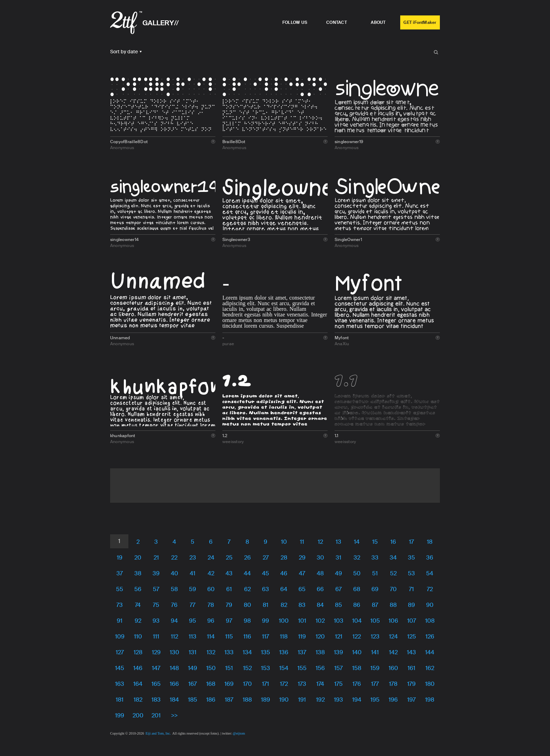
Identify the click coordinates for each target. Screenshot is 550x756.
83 (302, 605)
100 (284, 621)
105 (375, 621)
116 (247, 637)
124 (393, 637)
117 (266, 637)
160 (393, 668)
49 (338, 573)
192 (320, 700)
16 (393, 542)
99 (266, 621)
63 (266, 589)
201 (156, 715)
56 (138, 589)
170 (247, 684)
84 (320, 605)
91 (120, 621)
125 (412, 637)
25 (229, 558)
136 (284, 652)
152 (247, 668)
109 (120, 637)
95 (193, 621)
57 (156, 589)
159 (375, 668)
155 (302, 668)
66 (320, 589)
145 (120, 668)
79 (229, 605)
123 (375, 637)
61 (229, 589)
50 (357, 573)
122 (357, 637)
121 (339, 637)
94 (174, 621)
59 (193, 589)
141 (375, 652)
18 (430, 542)
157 (338, 668)
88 (393, 605)
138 (320, 652)
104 (357, 621)
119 (302, 637)
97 (229, 621)
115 (229, 637)
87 (375, 605)
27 (266, 558)
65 (302, 589)
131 (193, 652)
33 (375, 558)
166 (174, 684)
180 (430, 684)
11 (302, 542)
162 (430, 668)
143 (411, 652)
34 (393, 558)
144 (430, 652)
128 (138, 652)
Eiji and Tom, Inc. (158, 733)
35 (411, 558)
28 (284, 558)
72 (430, 589)
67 (338, 589)
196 (393, 700)
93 (156, 621)
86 (357, 605)
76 (174, 605)
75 (156, 605)
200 (138, 715)
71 (411, 589)
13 (338, 542)
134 (247, 652)
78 (211, 605)
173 (302, 684)
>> (175, 715)
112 (175, 637)
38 (138, 573)
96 (211, 621)
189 (266, 700)
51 (375, 573)
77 (193, 605)
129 (156, 652)
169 (229, 684)
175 (338, 684)
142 (393, 652)
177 (375, 684)
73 (120, 605)
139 (338, 652)
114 (211, 637)
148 (174, 668)
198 (430, 700)
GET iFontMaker (420, 22)
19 (120, 558)
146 (138, 668)
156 (320, 668)
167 (193, 684)
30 (320, 558)
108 (430, 621)
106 (393, 621)
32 (357, 558)
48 (320, 573)
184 (174, 700)
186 (211, 700)
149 (193, 668)
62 (247, 589)
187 (229, 700)
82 (284, 605)
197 (411, 700)
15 (375, 542)
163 (120, 684)
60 (211, 589)
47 (302, 573)
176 (357, 684)
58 (174, 589)
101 (302, 621)
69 (375, 589)
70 (393, 589)
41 (193, 573)
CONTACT (337, 22)
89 (411, 605)
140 (357, 652)
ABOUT (378, 22)
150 (211, 668)
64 (284, 589)
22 (174, 558)
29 (302, 558)
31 (338, 558)
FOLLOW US (295, 22)
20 (138, 558)
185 (193, 700)
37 (120, 573)
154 (284, 668)
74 (138, 605)
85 (338, 605)
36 (430, 558)
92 (138, 621)
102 (320, 621)
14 (357, 542)
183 (156, 700)
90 (430, 605)
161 (411, 668)
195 (375, 700)
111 (156, 637)
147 (156, 668)
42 (211, 573)
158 (357, 668)
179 (411, 684)
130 (175, 652)
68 (357, 589)
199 (120, 715)
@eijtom (239, 733)
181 (120, 700)
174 (320, 684)
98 (247, 621)
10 (284, 542)
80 (247, 605)
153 (266, 668)
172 (284, 684)
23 (193, 558)
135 (266, 652)
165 (156, 684)
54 (430, 573)
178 (393, 684)
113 (193, 637)
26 (247, 558)
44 (247, 573)
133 (229, 652)
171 (266, 684)
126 (430, 637)
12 (320, 542)
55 (120, 589)
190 (284, 700)
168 (211, 684)
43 (229, 573)
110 (138, 637)
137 (302, 652)
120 (320, 637)
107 (412, 621)
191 (302, 700)
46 (284, 573)
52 (393, 573)
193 (338, 700)
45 (266, 573)
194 (357, 700)
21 (156, 558)
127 (120, 652)
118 (284, 637)
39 (156, 573)
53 (411, 573)
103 (339, 621)
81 (266, 605)
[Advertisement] (275, 484)
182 (138, 700)
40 (175, 573)
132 (211, 652)
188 (247, 700)
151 (229, 668)
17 (411, 542)
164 (138, 684)
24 (211, 558)
